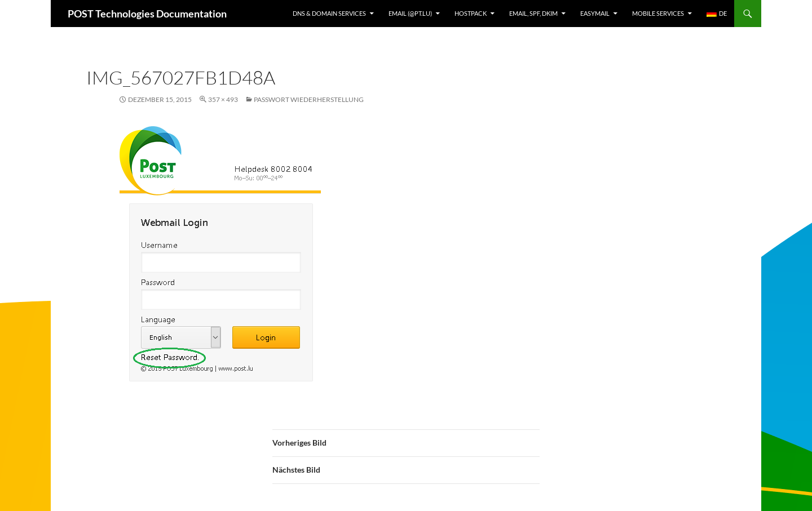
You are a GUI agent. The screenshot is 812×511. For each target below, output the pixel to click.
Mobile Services (658, 13)
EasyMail (595, 13)
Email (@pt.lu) (410, 13)
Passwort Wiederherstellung (309, 99)
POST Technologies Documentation (147, 14)
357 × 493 (223, 99)
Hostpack (471, 13)
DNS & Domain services (329, 13)
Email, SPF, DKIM (533, 13)
